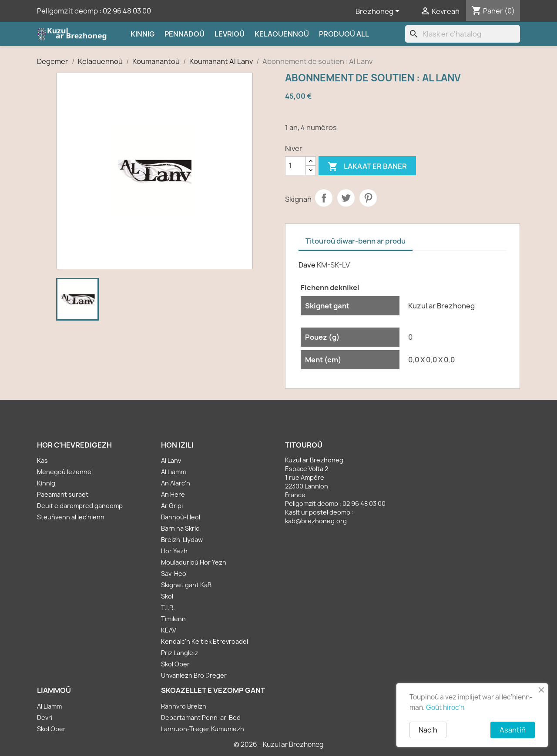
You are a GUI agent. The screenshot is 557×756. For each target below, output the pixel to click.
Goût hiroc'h (445, 707)
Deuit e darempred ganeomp (80, 506)
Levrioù (230, 34)
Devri (45, 718)
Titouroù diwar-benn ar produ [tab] (356, 241)
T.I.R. (168, 607)
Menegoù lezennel (65, 472)
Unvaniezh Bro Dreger (194, 675)
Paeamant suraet (63, 494)
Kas (42, 460)
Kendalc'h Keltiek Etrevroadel (205, 641)
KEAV (169, 630)
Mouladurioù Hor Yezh (194, 562)
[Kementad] (295, 166)
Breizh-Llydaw (182, 540)
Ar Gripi (172, 506)
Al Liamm (173, 472)
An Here (173, 494)
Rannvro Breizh (184, 706)
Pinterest (368, 198)
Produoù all (344, 34)
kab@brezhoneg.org (316, 521)
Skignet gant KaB (186, 585)
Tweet (346, 198)
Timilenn (173, 619)
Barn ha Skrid (180, 528)
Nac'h (428, 730)
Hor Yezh (174, 551)
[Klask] (463, 34)
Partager (324, 198)
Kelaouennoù (282, 34)
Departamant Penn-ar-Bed (201, 718)
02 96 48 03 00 (127, 11)
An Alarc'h (176, 483)
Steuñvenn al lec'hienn (71, 517)
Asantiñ (513, 730)
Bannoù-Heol (181, 517)
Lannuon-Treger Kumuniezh (203, 729)
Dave (307, 265)
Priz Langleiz (180, 653)
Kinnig (143, 34)
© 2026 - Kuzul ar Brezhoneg (279, 744)
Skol (167, 596)
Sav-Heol (174, 574)
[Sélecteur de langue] (379, 12)
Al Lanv (171, 460)
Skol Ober (175, 664)
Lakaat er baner (367, 167)
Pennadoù (185, 34)
